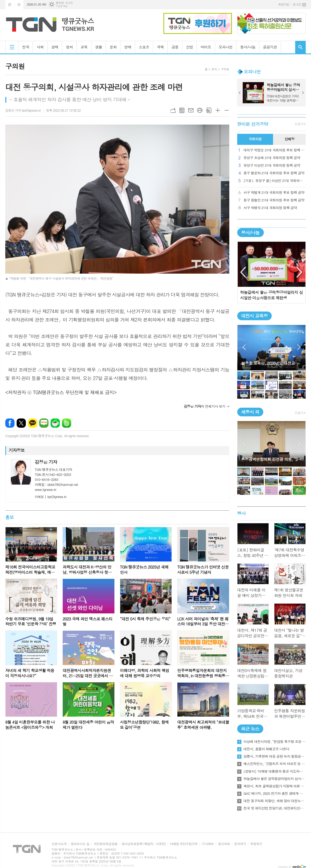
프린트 (200, 110)
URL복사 (173, 110)
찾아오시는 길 (80, 844)
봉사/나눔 (248, 47)
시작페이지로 (10, 5)
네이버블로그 (44, 423)
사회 (40, 47)
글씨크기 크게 (218, 110)
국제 (160, 47)
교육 (84, 47)
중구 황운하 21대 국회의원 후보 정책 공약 (274, 173)
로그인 (297, 4)
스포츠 (144, 47)
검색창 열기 (300, 47)
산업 (189, 47)
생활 (99, 47)
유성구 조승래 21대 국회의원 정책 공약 (272, 158)
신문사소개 (59, 844)
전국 (26, 47)
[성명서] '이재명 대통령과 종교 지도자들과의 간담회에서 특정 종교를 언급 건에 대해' (275, 771)
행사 (241, 513)
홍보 (9, 517)
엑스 (21, 423)
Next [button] (300, 272)
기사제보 (208, 844)
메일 (191, 110)
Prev (240, 93)
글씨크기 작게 (227, 110)
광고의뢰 (224, 844)
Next (303, 93)
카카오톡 (33, 423)
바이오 (206, 47)
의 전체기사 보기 (204, 406)
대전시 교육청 (254, 316)
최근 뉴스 (250, 729)
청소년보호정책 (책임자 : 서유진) (144, 844)
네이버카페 (55, 423)
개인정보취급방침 (105, 844)
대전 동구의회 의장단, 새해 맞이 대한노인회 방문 (275, 801)
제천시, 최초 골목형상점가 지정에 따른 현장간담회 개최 (275, 786)
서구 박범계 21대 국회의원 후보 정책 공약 (274, 193)
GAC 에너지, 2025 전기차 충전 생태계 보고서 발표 (275, 793)
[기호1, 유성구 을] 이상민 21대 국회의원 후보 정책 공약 (275, 181)
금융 (175, 47)
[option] (272, 272)
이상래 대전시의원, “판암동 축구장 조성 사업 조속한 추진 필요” (275, 742)
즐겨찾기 (19, 5)
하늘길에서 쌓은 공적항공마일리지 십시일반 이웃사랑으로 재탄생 (275, 779)
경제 (55, 47)
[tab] (255, 139)
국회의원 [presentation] (255, 139)
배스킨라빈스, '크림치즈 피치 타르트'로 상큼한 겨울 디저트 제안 (275, 764)
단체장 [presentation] (290, 139)
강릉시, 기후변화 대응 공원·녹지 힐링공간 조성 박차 (275, 756)
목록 (182, 110)
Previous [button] (244, 272)
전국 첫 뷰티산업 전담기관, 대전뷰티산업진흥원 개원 (275, 808)
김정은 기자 (46, 462)
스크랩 (209, 110)
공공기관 (270, 47)
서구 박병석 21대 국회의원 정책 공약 (270, 208)
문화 (113, 47)
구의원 (225, 69)
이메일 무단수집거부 (184, 844)
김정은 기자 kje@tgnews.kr (23, 110)
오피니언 (226, 47)
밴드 (67, 423)
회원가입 (284, 4)
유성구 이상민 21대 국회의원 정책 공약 (272, 166)
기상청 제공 (62, 6)
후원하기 (256, 844)
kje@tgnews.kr (51, 497)
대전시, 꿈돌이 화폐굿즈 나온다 (266, 749)
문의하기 (240, 844)
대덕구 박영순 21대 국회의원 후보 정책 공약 (275, 150)
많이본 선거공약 (253, 124)
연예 (128, 47)
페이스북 (10, 423)
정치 (69, 47)
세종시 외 (250, 412)
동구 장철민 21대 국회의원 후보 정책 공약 (274, 200)
